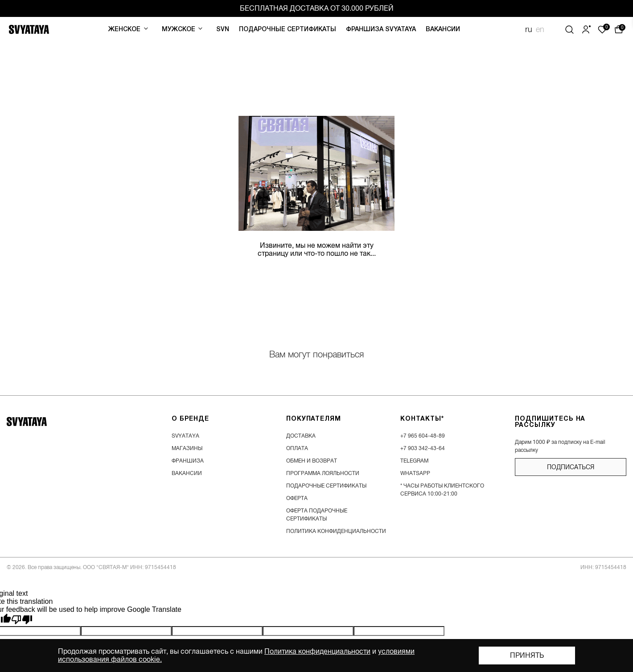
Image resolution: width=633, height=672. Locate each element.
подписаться (571, 467)
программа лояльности (323, 473)
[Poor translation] (22, 620)
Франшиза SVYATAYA (381, 30)
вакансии (187, 473)
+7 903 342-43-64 (423, 448)
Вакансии (443, 30)
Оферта (297, 498)
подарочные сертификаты (326, 486)
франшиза (188, 461)
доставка (301, 436)
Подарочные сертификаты (288, 30)
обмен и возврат (312, 461)
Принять (527, 656)
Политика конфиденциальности (317, 652)
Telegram (414, 461)
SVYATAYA (185, 436)
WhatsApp (415, 473)
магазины (187, 448)
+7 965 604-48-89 (423, 436)
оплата (297, 448)
